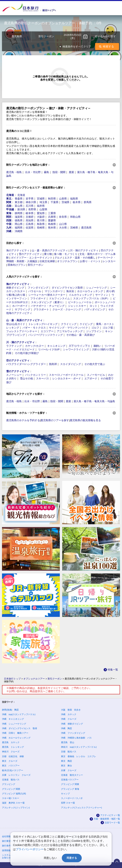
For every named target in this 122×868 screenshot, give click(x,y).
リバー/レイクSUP (49, 349)
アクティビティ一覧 (110, 815)
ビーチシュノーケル (80, 302)
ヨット (93, 306)
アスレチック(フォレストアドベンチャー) (81, 808)
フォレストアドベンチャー (22, 331)
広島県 (30, 224)
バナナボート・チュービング (48, 306)
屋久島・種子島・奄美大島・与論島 (94, 401)
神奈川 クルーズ (11, 752)
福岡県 (19, 228)
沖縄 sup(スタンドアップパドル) (19, 714)
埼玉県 (43, 202)
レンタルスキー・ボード (67, 378)
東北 (9, 199)
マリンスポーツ (54, 291)
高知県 (30, 220)
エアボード (91, 378)
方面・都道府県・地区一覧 (107, 819)
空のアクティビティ (18, 360)
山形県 (63, 199)
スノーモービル (96, 375)
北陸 (9, 206)
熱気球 (53, 364)
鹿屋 (71, 172)
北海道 (10, 195)
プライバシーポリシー (30, 849)
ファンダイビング (38, 288)
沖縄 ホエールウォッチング (16, 738)
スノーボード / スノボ (72, 798)
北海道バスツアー (70, 780)
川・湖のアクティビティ (84, 250)
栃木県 (77, 202)
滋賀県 (19, 217)
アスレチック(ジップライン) (16, 808)
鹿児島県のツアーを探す (55, 420)
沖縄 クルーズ (69, 719)
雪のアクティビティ (30, 254)
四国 (9, 220)
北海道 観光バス (11, 780)
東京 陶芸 (66, 761)
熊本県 (52, 228)
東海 (9, 213)
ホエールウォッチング (90, 291)
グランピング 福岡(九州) (14, 794)
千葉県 (55, 202)
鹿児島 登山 (68, 742)
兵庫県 (52, 217)
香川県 (41, 220)
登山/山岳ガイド (16, 324)
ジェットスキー (77, 306)
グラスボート (41, 309)
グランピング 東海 (70, 789)
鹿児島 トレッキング (13, 747)
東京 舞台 (66, 766)
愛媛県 (52, 220)
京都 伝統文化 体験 (13, 756)
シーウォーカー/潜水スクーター (47, 295)
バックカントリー (35, 375)
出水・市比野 (33, 172)
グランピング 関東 (70, 784)
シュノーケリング (96, 288)
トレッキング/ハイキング (43, 324)
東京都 (19, 202)
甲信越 (10, 209)
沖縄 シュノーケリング (14, 724)
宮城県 (41, 199)
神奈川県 (31, 202)
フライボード (38, 298)
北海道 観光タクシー (72, 775)
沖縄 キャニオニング (13, 719)
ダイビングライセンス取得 (67, 288)
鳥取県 (41, 224)
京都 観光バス (69, 752)
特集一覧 (113, 670)
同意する (72, 858)
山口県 (63, 224)
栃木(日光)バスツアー (13, 770)
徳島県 (19, 220)
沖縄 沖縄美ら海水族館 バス (76, 738)
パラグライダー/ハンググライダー (26, 364)
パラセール (35, 291)
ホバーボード (20, 306)
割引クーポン (36, 265)
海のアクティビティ (18, 250)
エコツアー (47, 331)
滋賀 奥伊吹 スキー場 (13, 803)
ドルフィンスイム (59, 298)
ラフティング (14, 346)
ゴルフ (95, 328)
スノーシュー (14, 375)
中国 (9, 224)
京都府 (30, 217)
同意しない (50, 858)
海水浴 (70, 291)
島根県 (52, 224)
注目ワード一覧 (112, 823)
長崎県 (41, 228)
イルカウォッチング (80, 295)
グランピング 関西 (11, 789)
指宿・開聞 (59, 172)
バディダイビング (95, 309)
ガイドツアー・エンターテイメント (32, 258)
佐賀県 (30, 228)
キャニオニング (56, 346)
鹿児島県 (86, 228)
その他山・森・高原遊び (80, 335)
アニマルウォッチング (70, 331)
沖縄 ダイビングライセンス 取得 (20, 728)
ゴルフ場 (108, 328)
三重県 (52, 213)
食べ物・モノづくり (66, 254)
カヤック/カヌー (35, 346)
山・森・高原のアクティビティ (50, 250)
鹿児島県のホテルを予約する (23, 420)
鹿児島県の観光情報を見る (85, 420)
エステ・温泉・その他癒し (80, 258)
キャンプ (65, 794)
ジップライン (94, 331)
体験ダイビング (15, 288)
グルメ (58, 258)
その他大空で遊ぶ (95, 364)
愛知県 (41, 213)
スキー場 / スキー (11, 798)
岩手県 (30, 199)
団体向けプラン (17, 265)
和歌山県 (75, 217)
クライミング (69, 324)
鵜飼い (97, 346)
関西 (9, 217)
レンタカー (109, 261)
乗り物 (48, 254)
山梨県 (43, 209)
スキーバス (43, 378)
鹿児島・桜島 (14, 172)
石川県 (30, 206)
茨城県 (65, 202)
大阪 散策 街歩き (71, 710)
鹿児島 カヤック (11, 742)
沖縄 (9, 231)
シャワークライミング (76, 349)
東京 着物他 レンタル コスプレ (79, 756)
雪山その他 (26, 378)
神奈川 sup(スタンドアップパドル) (79, 747)
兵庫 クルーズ (69, 770)
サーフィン (102, 295)
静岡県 (19, 213)
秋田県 (52, 199)
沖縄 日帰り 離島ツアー (15, 733)
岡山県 (19, 224)
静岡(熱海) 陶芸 (10, 710)
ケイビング (86, 324)
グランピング (9, 784)
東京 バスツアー (11, 766)
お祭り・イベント (90, 261)
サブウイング (23, 309)
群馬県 (88, 202)
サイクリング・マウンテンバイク (68, 328)
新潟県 (21, 209)
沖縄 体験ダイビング (72, 724)
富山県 (19, 206)
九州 (9, 228)
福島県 (74, 199)
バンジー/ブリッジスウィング (46, 335)
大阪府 (41, 217)
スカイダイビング (71, 364)
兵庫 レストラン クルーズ (16, 775)
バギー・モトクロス (34, 328)
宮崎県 (74, 228)
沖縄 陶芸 (66, 728)
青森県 (19, 199)
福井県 (41, 206)
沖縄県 (19, 231)
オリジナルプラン (67, 261)
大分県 (63, 228)
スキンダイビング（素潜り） (48, 302)
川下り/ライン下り (80, 346)
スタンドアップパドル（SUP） (91, 298)
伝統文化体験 (47, 261)
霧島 (46, 172)
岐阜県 (30, 213)
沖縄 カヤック (69, 714)
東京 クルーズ (10, 761)
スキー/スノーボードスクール (66, 375)
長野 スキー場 (68, 803)
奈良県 (63, 217)
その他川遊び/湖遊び (27, 353)
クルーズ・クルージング (67, 309)
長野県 (32, 209)
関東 (9, 202)
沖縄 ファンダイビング (73, 733)
